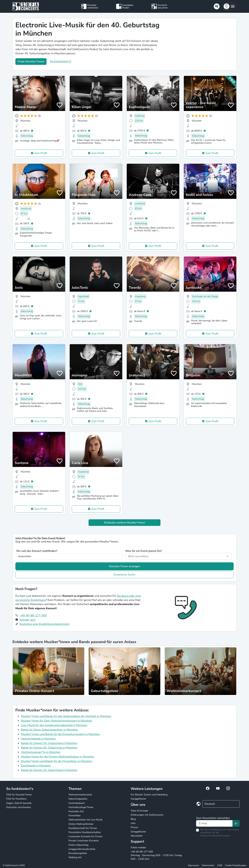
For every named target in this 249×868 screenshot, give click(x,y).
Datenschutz (208, 865)
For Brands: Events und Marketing (149, 795)
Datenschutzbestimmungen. (215, 836)
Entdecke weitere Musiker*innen (125, 523)
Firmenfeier (75, 816)
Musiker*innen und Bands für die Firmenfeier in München (56, 761)
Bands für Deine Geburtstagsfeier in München (49, 730)
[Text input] (214, 823)
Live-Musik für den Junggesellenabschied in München (54, 725)
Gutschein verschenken (19, 807)
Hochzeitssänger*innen (81, 807)
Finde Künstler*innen (31, 62)
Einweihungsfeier (78, 853)
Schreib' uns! (27, 620)
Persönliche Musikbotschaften (85, 832)
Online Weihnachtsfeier (81, 824)
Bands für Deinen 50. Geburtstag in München (49, 743)
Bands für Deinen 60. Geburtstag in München (49, 748)
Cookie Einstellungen (236, 865)
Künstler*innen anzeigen (125, 566)
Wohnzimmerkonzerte (80, 795)
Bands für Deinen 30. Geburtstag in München (49, 770)
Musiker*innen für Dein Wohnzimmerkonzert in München (56, 721)
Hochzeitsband (76, 803)
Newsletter (137, 836)
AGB (220, 865)
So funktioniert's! (61, 61)
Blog (133, 819)
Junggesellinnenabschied (82, 849)
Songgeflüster (138, 799)
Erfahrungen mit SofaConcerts (147, 815)
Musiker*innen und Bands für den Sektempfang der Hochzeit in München (66, 716)
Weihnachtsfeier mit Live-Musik (85, 820)
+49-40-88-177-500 (33, 615)
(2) (29, 219)
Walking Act (75, 857)
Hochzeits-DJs (76, 811)
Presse (134, 827)
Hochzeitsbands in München (38, 739)
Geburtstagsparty (78, 799)
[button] (229, 6)
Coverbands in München (36, 766)
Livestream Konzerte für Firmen (85, 836)
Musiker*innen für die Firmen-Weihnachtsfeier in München (57, 757)
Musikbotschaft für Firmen (83, 828)
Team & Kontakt (139, 811)
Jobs (133, 823)
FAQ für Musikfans (16, 799)
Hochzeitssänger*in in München (41, 752)
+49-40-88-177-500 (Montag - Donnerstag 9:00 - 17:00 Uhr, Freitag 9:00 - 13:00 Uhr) (156, 855)
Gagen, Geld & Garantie (19, 803)
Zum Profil (41, 153)
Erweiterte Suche (125, 575)
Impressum (193, 865)
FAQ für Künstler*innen (19, 795)
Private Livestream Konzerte (84, 841)
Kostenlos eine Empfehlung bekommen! (44, 624)
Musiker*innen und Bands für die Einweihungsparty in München (60, 734)
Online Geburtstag (78, 845)
